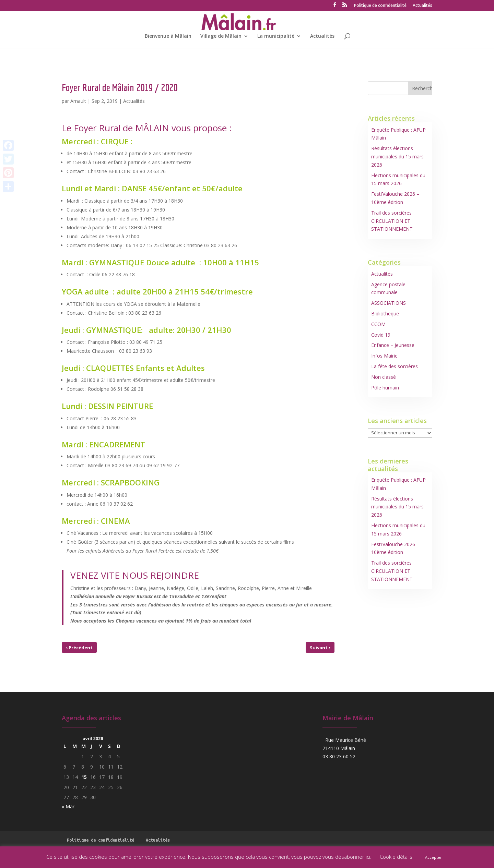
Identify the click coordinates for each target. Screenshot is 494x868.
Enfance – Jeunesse (393, 345)
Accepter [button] (433, 857)
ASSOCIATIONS (389, 303)
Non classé (384, 377)
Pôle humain (385, 388)
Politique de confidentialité (380, 6)
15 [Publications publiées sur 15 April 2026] (84, 777)
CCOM (378, 324)
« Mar (68, 806)
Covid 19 (381, 335)
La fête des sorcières (395, 366)
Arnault (78, 101)
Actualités (422, 6)
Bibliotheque (385, 314)
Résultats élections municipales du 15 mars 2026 (397, 156)
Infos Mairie (384, 356)
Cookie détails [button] (396, 857)
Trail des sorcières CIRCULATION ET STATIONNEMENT (392, 221)
